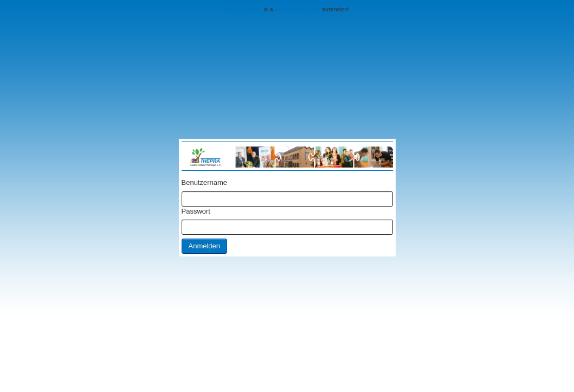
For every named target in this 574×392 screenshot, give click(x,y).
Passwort (196, 211)
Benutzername (205, 182)
